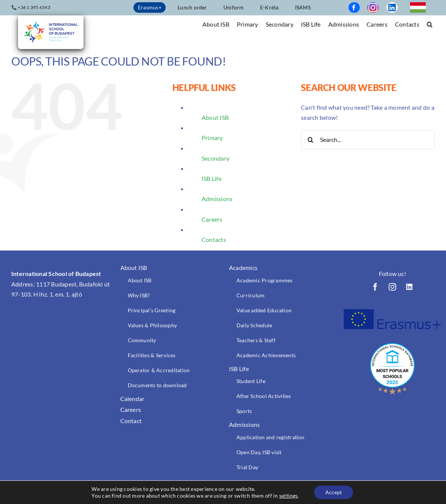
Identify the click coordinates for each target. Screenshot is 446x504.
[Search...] (368, 140)
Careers (212, 219)
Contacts (214, 239)
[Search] (310, 140)
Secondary (216, 158)
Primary (212, 138)
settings (289, 496)
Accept (334, 492)
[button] (430, 24)
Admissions (217, 199)
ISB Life (212, 178)
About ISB (215, 117)
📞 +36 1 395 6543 (31, 7)
